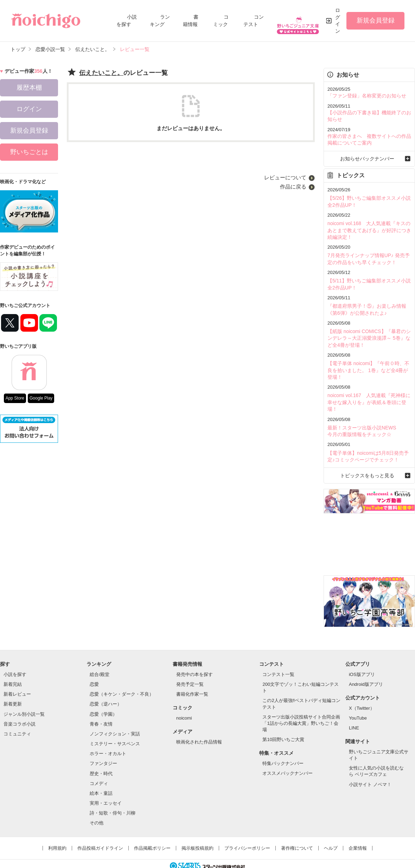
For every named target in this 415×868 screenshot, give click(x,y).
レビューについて (285, 177)
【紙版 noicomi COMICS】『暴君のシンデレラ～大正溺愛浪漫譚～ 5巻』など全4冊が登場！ (369, 330)
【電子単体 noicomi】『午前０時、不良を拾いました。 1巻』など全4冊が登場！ (368, 361)
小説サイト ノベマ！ (370, 765)
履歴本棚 (29, 88)
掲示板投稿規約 (197, 829)
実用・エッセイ (106, 784)
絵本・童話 (101, 774)
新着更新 (13, 685)
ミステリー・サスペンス (115, 724)
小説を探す (15, 655)
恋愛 (94, 665)
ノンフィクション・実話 (115, 714)
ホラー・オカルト (108, 734)
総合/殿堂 (100, 655)
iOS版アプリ (362, 655)
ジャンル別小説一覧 (24, 695)
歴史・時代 (101, 754)
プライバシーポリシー (247, 829)
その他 (97, 803)
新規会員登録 (376, 20)
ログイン (338, 21)
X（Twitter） (362, 689)
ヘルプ (331, 829)
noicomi (184, 699)
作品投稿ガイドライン (100, 829)
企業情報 (358, 829)
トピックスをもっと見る (369, 456)
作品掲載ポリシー (152, 829)
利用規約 (57, 829)
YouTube (358, 699)
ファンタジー (103, 744)
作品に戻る (293, 187)
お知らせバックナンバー (369, 156)
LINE (354, 709)
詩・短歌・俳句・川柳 (113, 794)
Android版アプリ (366, 665)
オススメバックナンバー (288, 754)
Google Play (41, 398)
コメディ (99, 764)
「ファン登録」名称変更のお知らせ (364, 95)
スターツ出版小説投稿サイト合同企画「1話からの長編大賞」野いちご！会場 (301, 704)
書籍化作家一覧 (192, 675)
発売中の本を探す (194, 655)
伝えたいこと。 (101, 73)
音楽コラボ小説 (20, 705)
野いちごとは (29, 152)
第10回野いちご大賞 (283, 720)
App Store (15, 398)
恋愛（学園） (103, 695)
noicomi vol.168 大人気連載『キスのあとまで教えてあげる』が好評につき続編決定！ (369, 226)
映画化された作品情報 (199, 723)
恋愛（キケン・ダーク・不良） (122, 675)
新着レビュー (17, 675)
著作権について (297, 829)
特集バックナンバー (283, 744)
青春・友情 (101, 705)
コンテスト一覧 (278, 655)
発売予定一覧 (190, 665)
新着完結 (13, 665)
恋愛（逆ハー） (106, 685)
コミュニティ (17, 714)
